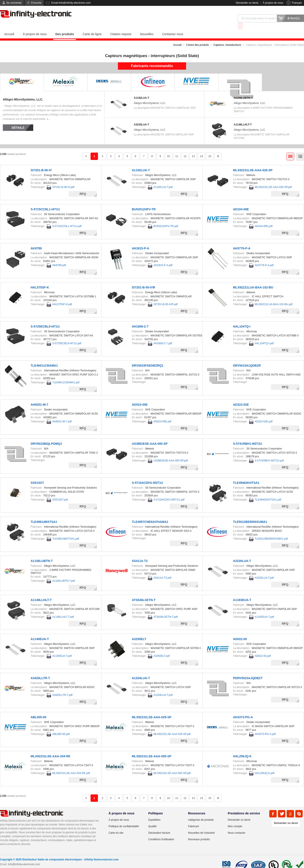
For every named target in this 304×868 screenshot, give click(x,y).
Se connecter (14, 3)
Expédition (154, 812)
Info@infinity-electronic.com (24, 856)
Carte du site (116, 825)
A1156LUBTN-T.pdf (64, 573)
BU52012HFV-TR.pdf (166, 218)
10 (168, 148)
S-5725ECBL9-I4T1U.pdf (67, 336)
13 (193, 148)
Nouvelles (147, 26)
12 (185, 148)
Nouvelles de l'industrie (201, 825)
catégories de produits (201, 812)
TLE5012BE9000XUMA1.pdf (271, 531)
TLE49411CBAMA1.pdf (66, 375)
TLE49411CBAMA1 (44, 358)
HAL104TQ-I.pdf (264, 336)
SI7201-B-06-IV (41, 162)
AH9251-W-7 (39, 397)
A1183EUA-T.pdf (264, 609)
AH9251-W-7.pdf (62, 414)
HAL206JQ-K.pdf (265, 765)
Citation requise (121, 26)
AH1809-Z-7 (140, 319)
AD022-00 (240, 631)
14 (201, 148)
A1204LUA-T (141, 670)
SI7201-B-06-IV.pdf (63, 179)
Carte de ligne (92, 26)
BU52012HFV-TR (144, 201)
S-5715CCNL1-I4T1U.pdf (67, 218)
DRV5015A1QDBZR (247, 358)
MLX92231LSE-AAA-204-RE (50, 748)
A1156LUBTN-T (243, 90)
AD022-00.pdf (263, 648)
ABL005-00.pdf (61, 726)
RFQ (83, 186)
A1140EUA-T (40, 631)
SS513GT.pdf (60, 492)
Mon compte (235, 819)
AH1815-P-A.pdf (163, 257)
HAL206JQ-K (242, 748)
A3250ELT (139, 631)
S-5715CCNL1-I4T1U (45, 201)
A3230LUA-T (141, 117)
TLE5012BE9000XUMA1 (250, 514)
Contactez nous (173, 26)
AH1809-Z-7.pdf (163, 336)
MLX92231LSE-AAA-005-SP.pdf (172, 765)
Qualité (152, 819)
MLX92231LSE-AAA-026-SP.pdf (273, 179)
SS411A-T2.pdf (162, 570)
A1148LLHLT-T (243, 117)
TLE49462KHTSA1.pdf (268, 492)
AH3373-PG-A (243, 709)
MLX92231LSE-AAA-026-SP (253, 162)
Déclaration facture (159, 825)
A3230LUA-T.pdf (264, 570)
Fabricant (193, 819)
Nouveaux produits (199, 832)
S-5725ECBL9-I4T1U (45, 319)
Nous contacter (237, 825)
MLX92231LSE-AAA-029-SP (152, 709)
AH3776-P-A (242, 240)
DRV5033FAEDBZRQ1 (148, 358)
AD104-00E (241, 201)
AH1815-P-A (140, 240)
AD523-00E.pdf (162, 414)
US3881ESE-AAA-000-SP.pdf (171, 453)
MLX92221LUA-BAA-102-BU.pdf (274, 296)
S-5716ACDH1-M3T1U (147, 475)
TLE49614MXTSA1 (44, 514)
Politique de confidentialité (124, 819)
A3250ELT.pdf (162, 648)
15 (210, 148)
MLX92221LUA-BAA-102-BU (253, 280)
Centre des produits (197, 37)
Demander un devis (247, 3)
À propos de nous (273, 3)
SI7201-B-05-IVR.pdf (166, 296)
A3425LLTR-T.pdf (62, 687)
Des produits (65, 26)
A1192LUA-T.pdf (163, 179)
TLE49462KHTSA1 (246, 475)
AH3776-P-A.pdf (264, 257)
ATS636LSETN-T (144, 592)
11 (177, 148)
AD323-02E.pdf (264, 414)
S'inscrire (36, 3)
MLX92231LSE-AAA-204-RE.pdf (71, 765)
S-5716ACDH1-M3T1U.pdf (169, 492)
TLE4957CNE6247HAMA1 (150, 514)
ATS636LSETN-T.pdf (166, 609)
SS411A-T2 (140, 553)
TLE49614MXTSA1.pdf (66, 531)
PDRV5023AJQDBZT (248, 670)
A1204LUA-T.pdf (163, 687)
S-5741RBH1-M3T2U (248, 436)
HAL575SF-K (40, 280)
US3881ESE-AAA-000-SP (150, 436)
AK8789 (36, 240)
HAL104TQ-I (242, 319)
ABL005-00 (38, 709)
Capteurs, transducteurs (227, 37)
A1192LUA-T (141, 90)
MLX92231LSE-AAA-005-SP (152, 748)
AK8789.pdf (59, 257)
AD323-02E (241, 397)
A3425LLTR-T (40, 670)
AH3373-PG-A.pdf (265, 726)
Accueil (9, 26)
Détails (18, 120)
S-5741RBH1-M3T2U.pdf (269, 453)
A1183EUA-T (242, 592)
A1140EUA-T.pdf (62, 648)
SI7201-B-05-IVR (143, 280)
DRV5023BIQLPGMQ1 (46, 436)
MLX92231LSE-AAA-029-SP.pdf (172, 726)
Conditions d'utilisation (161, 832)
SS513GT (37, 475)
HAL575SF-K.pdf (62, 296)
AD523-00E (140, 397)
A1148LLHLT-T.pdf (63, 609)
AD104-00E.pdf (264, 218)
